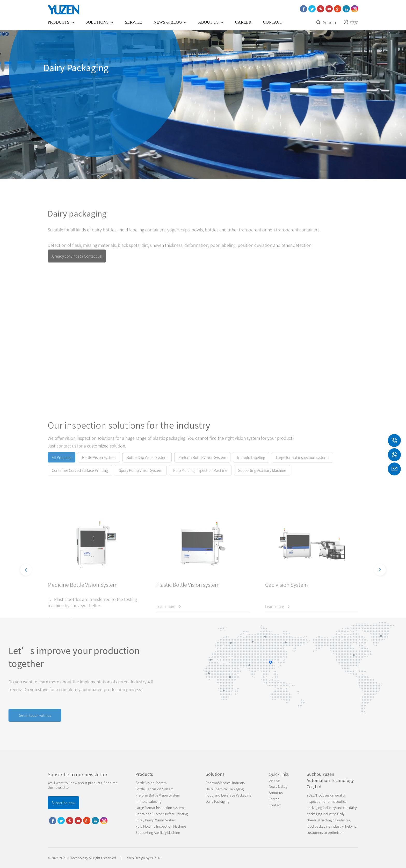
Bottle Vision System (99, 464)
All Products (61, 464)
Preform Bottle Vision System (202, 464)
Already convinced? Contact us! (77, 264)
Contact (273, 22)
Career (243, 22)
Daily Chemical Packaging (225, 789)
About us (212, 22)
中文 (351, 22)
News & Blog (171, 22)
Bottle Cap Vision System (147, 464)
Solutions (100, 22)
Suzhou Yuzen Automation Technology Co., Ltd (330, 780)
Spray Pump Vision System (141, 477)
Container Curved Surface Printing (80, 477)
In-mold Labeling (251, 464)
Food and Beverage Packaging (228, 795)
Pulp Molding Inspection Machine (200, 477)
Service (133, 22)
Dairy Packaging (218, 801)
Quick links (279, 774)
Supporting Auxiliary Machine (262, 477)
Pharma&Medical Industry (225, 783)
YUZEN (155, 858)
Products (62, 22)
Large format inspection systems (303, 464)
